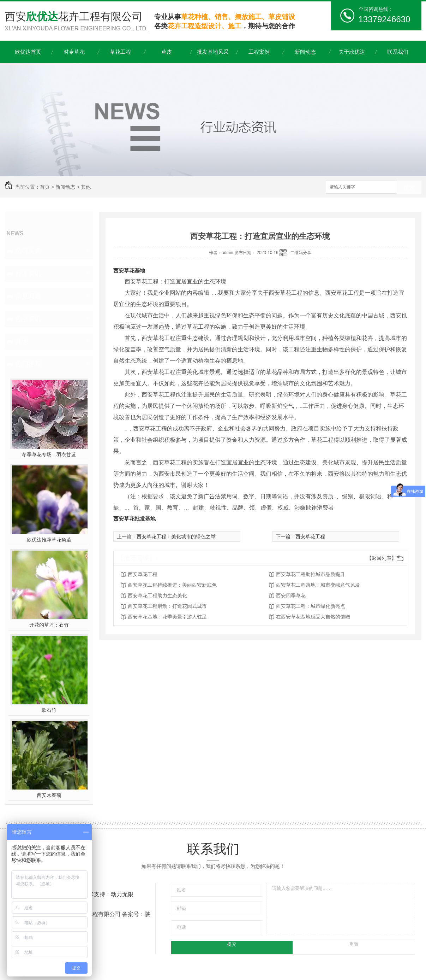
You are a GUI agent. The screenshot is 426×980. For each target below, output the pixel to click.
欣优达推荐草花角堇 (49, 540)
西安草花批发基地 (134, 519)
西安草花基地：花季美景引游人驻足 (167, 617)
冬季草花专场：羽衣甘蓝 (49, 454)
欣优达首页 (28, 52)
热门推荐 (28, 364)
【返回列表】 (382, 558)
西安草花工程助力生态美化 (157, 595)
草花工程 (120, 52)
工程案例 (259, 52)
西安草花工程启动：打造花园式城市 (167, 606)
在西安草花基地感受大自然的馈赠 (313, 617)
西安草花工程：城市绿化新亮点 (311, 606)
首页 (45, 187)
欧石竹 (49, 710)
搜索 (409, 187)
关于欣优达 (352, 52)
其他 (86, 187)
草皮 (167, 52)
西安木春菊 (49, 795)
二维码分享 (301, 253)
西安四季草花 (291, 595)
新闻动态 (305, 52)
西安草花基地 (129, 271)
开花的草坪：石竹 (49, 625)
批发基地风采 (213, 52)
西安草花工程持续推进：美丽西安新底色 (172, 585)
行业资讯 (28, 274)
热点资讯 (28, 319)
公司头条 (28, 251)
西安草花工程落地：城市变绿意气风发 (318, 585)
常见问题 (28, 296)
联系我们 (398, 52)
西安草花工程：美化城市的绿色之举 (176, 536)
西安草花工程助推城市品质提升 (311, 574)
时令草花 (74, 52)
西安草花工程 (310, 536)
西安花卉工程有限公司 (77, 22)
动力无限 (122, 894)
